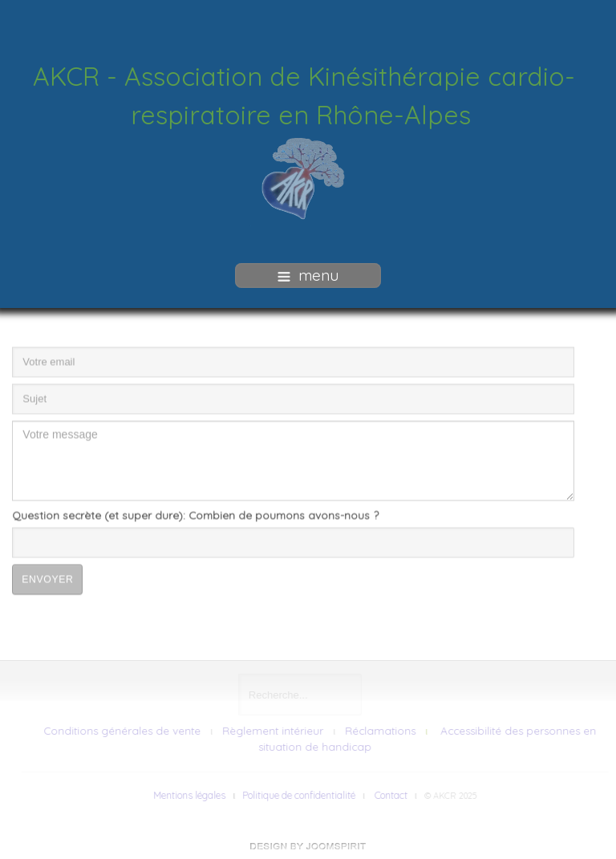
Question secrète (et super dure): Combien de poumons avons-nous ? (195, 512)
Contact (393, 795)
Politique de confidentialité (301, 795)
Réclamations (383, 731)
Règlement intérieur (275, 731)
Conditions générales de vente (124, 731)
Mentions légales (192, 795)
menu (308, 275)
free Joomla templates (308, 846)
